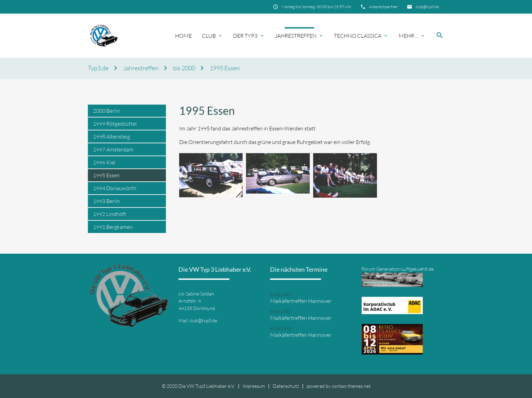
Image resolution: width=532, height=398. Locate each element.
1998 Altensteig (111, 137)
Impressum (254, 386)
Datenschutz (286, 386)
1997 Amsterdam (113, 149)
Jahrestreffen (296, 36)
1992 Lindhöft (110, 214)
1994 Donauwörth (115, 188)
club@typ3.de (427, 7)
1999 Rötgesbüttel (115, 124)
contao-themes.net (351, 386)
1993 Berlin (107, 201)
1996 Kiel (104, 162)
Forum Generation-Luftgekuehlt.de (398, 269)
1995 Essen (225, 68)
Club (209, 36)
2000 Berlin (107, 111)
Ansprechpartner (384, 7)
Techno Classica (358, 36)
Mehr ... (408, 36)
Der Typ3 (245, 36)
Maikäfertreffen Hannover (301, 301)
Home (183, 36)
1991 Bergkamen (113, 227)
